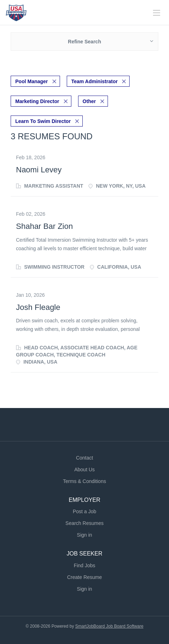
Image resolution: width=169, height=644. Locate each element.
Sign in (85, 535)
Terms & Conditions (84, 481)
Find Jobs (85, 565)
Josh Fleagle (38, 307)
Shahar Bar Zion (44, 226)
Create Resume (84, 577)
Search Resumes (84, 523)
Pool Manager (32, 81)
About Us (84, 469)
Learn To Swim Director (43, 121)
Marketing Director (37, 101)
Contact (84, 458)
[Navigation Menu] (157, 13)
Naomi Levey (39, 170)
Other (89, 101)
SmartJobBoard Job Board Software (109, 626)
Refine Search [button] (84, 42)
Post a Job (84, 511)
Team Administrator (95, 81)
